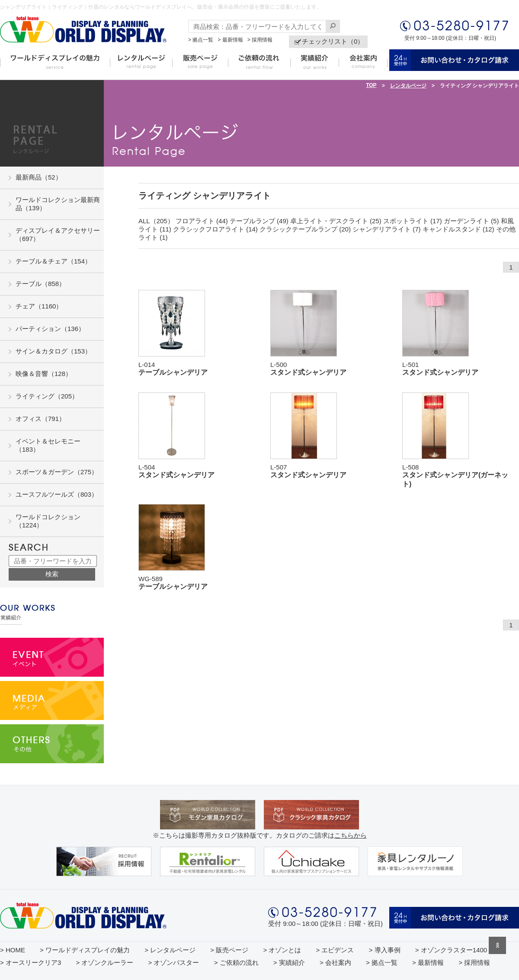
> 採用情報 (260, 40)
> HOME (13, 950)
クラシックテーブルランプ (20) (305, 229)
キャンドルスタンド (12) (458, 229)
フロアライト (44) (202, 221)
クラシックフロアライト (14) (215, 229)
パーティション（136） (50, 329)
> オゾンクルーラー (104, 962)
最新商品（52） (39, 177)
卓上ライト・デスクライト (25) (336, 221)
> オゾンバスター (174, 962)
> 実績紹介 (289, 962)
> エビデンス (335, 950)
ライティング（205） (47, 396)
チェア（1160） (39, 306)
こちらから (351, 835)
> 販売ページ (229, 950)
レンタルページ (408, 86)
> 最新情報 (230, 40)
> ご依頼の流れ (236, 962)
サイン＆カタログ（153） (53, 351)
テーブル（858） (40, 284)
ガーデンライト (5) (471, 221)
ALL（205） (156, 221)
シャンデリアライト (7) (387, 229)
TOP (371, 85)
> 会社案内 (335, 962)
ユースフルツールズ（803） (57, 494)
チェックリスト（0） (333, 41)
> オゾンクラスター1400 (451, 950)
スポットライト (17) (413, 221)
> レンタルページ (170, 950)
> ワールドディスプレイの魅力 (85, 950)
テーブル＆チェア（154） (53, 261)
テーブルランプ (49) (259, 221)
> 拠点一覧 (201, 40)
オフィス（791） (40, 419)
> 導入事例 (385, 950)
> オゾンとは (282, 950)
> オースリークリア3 (30, 962)
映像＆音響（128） (44, 374)
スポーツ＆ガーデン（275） (57, 472)
